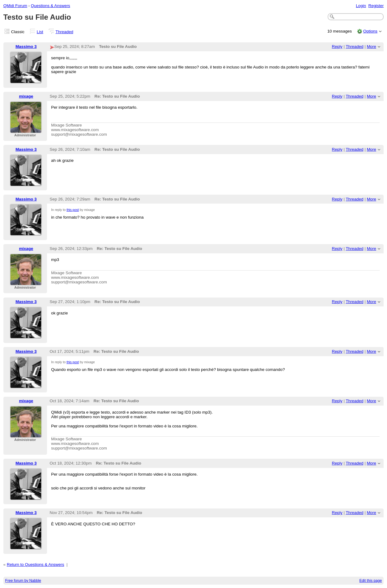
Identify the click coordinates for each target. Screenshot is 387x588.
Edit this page (371, 581)
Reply (337, 47)
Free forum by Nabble (23, 581)
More (371, 47)
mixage (26, 96)
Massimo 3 (26, 47)
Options (370, 31)
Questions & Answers (50, 6)
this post (73, 210)
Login (361, 6)
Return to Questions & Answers (36, 565)
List (40, 32)
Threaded (65, 32)
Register (376, 6)
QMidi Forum (15, 6)
